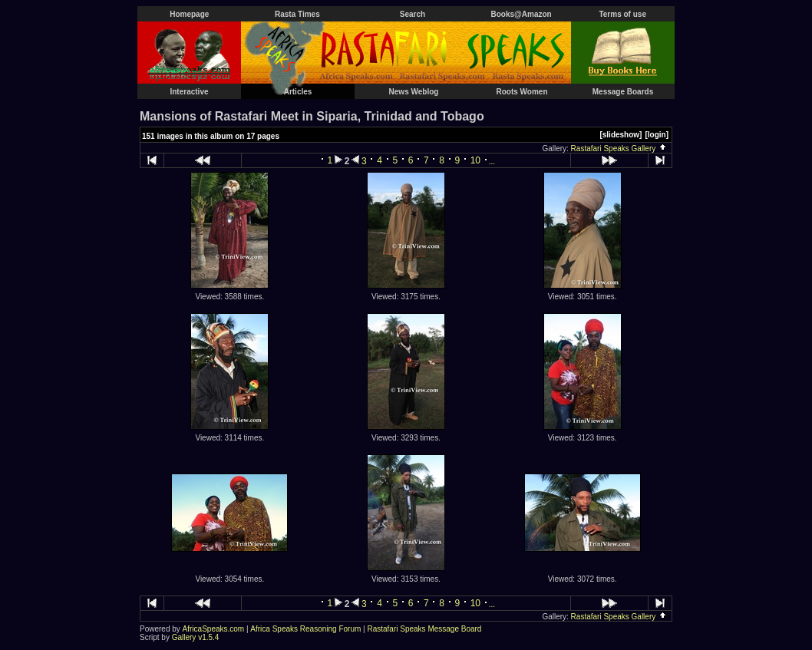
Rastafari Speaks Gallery (619, 148)
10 (475, 160)
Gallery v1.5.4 (196, 637)
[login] (657, 135)
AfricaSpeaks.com (214, 629)
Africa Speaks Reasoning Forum (305, 629)
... (492, 162)
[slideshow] (621, 135)
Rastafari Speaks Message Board (424, 629)
